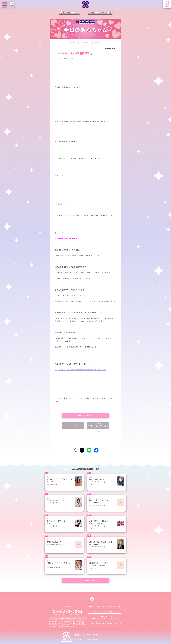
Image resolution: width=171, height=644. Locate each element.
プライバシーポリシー (103, 635)
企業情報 (77, 635)
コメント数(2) (98, 431)
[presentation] (85, 440)
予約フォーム (100, 623)
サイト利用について (88, 635)
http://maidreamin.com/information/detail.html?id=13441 (81, 370)
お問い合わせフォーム (104, 611)
